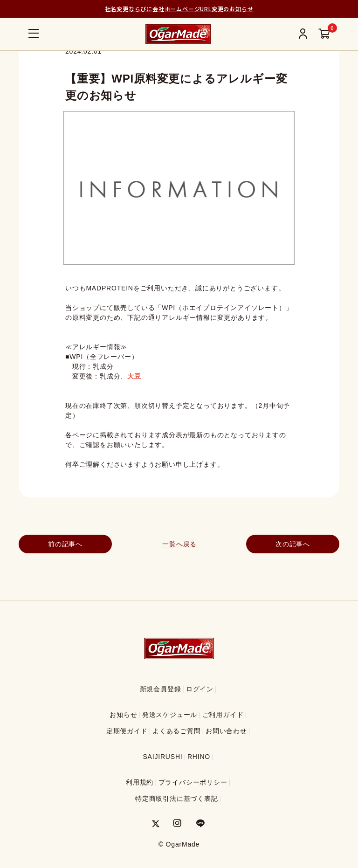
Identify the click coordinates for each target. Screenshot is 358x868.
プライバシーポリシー (193, 782)
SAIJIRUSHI (162, 757)
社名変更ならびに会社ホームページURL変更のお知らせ (179, 9)
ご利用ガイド (223, 715)
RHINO (199, 757)
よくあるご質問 (177, 731)
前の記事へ (65, 544)
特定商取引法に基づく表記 (177, 799)
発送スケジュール (170, 715)
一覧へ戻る (179, 544)
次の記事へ (293, 544)
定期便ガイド (127, 731)
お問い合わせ (226, 731)
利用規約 (140, 782)
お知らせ (123, 715)
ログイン (200, 689)
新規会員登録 (161, 689)
